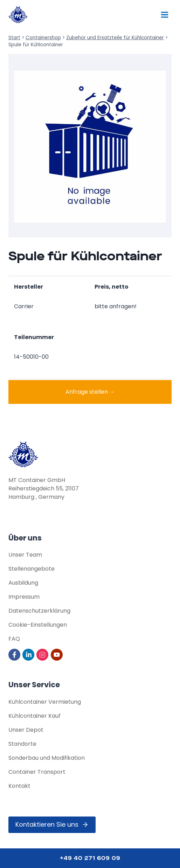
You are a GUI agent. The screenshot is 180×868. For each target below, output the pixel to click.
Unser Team (25, 555)
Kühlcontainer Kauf (34, 716)
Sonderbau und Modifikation (47, 758)
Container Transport (37, 772)
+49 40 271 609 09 (90, 858)
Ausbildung (23, 583)
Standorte (22, 744)
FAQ (14, 639)
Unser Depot (26, 730)
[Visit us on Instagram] (43, 655)
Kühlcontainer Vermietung (45, 702)
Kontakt (19, 786)
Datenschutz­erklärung (39, 611)
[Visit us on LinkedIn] (29, 655)
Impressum (24, 597)
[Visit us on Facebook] (15, 655)
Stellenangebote (32, 569)
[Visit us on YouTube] (57, 655)
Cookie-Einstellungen (38, 625)
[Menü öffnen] (164, 15)
